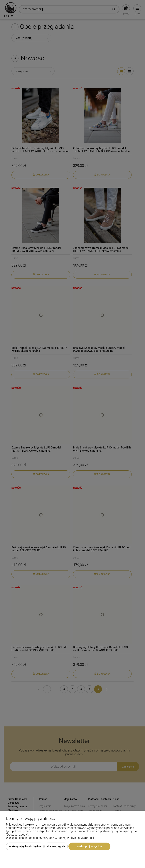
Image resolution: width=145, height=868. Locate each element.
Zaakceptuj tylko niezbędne (25, 846)
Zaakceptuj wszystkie (89, 846)
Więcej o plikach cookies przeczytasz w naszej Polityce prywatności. (50, 838)
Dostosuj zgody (56, 846)
